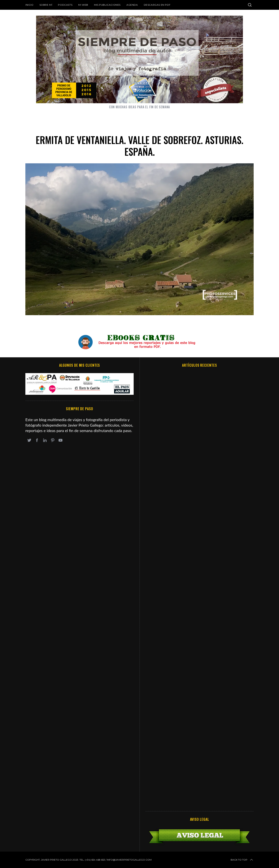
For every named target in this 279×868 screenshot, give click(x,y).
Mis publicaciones (107, 5)
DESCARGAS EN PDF (157, 5)
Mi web (83, 5)
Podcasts (65, 5)
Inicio (29, 5)
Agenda (132, 5)
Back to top (242, 860)
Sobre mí (46, 5)
